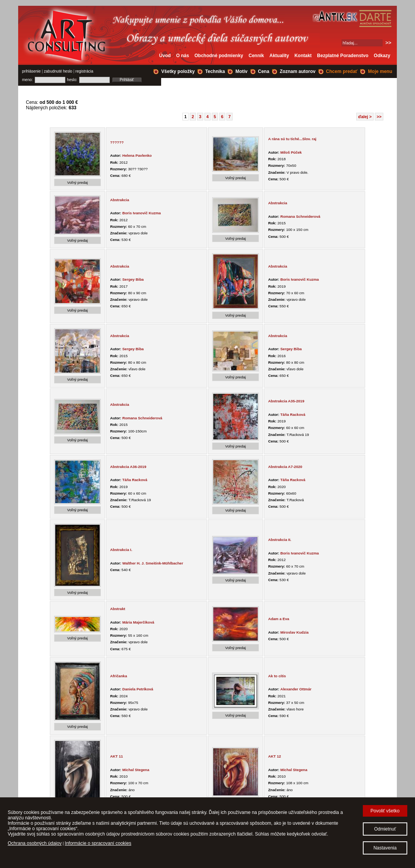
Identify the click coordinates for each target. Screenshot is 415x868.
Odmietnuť (385, 829)
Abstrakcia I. (121, 550)
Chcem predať (342, 71)
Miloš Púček (291, 152)
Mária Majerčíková (138, 622)
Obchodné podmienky (219, 56)
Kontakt (303, 56)
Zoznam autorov (298, 71)
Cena (264, 71)
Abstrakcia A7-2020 (285, 467)
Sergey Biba (133, 279)
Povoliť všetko (385, 811)
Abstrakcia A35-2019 (286, 401)
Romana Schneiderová (300, 216)
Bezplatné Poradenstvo (343, 56)
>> (379, 117)
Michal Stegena (136, 770)
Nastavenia (385, 848)
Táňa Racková (293, 415)
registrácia (84, 71)
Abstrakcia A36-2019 (128, 467)
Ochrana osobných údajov (35, 843)
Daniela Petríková (138, 689)
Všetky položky (178, 71)
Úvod (165, 56)
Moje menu (380, 71)
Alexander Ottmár (296, 689)
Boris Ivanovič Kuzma (141, 213)
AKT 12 (275, 756)
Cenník (256, 56)
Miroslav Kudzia (294, 632)
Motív (241, 71)
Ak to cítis (277, 676)
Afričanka (119, 676)
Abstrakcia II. (280, 540)
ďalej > (365, 117)
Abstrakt (118, 609)
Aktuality (279, 56)
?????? (117, 142)
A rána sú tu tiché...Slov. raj (292, 139)
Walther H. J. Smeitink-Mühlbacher (152, 563)
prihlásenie (31, 71)
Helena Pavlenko (137, 155)
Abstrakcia (120, 200)
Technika (215, 71)
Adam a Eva (279, 619)
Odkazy (382, 56)
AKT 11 (117, 756)
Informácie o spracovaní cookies (98, 843)
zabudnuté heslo (58, 71)
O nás (183, 56)
